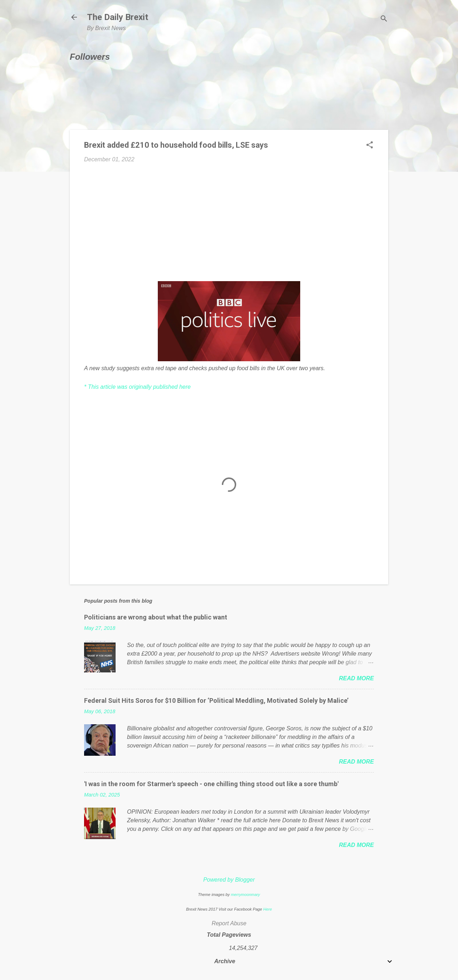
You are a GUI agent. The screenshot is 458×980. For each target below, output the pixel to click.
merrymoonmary (245, 895)
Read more (356, 678)
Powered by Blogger (229, 880)
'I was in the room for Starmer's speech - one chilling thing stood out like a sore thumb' (211, 784)
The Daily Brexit (118, 17)
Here (268, 909)
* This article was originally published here (137, 387)
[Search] (384, 19)
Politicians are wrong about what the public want (156, 617)
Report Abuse (229, 923)
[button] (370, 146)
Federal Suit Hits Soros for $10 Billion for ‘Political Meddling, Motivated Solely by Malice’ (216, 700)
